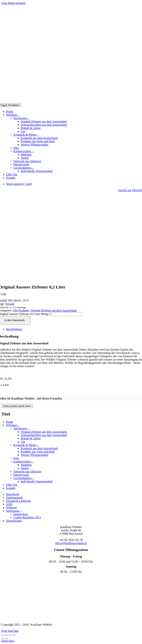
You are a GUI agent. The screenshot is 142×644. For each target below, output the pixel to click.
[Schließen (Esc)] (14, 635)
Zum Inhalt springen (13, 3)
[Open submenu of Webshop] (18, 116)
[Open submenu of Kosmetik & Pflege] (37, 136)
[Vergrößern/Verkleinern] (3, 635)
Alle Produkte (21, 310)
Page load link (10, 631)
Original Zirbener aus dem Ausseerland (53, 310)
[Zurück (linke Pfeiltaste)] (3, 638)
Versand (10, 304)
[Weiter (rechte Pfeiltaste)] (7, 638)
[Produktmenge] (66, 314)
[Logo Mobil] (71, 101)
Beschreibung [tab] (14, 329)
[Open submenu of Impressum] (21, 512)
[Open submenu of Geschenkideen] (33, 169)
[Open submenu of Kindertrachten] (32, 152)
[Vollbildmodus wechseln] (7, 635)
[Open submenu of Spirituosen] (28, 119)
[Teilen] (10, 635)
